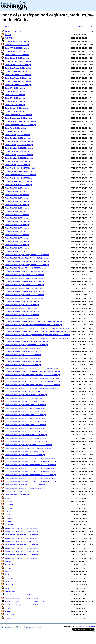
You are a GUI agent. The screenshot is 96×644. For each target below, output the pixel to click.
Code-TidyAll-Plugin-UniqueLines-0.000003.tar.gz (28, 448)
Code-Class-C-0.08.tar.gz (17, 58)
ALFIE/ (8, 35)
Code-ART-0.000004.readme (17, 41)
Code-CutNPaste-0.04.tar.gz (18, 71)
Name (7, 26)
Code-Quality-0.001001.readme (19, 141)
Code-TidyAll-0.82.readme (17, 228)
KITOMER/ (9, 565)
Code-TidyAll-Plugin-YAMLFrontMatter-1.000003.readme (30, 478)
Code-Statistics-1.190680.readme (20, 175)
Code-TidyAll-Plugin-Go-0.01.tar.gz (22, 305)
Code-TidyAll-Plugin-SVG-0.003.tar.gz (23, 365)
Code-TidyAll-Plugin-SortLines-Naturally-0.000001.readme (32, 371)
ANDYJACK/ (9, 38)
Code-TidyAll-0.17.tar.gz (17, 198)
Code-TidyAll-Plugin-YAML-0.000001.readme (25, 451)
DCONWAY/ (9, 501)
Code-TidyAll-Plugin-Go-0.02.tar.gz (22, 311)
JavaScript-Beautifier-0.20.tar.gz (21, 531)
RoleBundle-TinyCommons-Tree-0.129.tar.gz (25, 605)
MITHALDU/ (9, 578)
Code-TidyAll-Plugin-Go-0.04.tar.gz (22, 318)
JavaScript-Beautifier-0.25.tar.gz (21, 558)
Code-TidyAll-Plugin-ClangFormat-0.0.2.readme (27, 261)
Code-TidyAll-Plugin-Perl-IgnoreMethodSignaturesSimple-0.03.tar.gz (37, 338)
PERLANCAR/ (10, 591)
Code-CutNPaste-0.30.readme (18, 75)
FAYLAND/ (9, 508)
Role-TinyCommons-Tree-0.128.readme (22, 595)
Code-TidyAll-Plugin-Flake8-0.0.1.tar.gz (24, 278)
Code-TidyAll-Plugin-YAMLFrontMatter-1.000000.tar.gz (30, 461)
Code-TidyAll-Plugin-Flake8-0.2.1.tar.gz (24, 291)
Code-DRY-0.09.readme (15, 95)
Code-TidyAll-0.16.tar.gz (17, 191)
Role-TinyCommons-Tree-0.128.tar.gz (22, 598)
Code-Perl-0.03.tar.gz (15, 131)
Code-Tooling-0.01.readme (17, 491)
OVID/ (7, 588)
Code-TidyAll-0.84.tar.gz (17, 245)
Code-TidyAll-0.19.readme (17, 208)
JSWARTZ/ (9, 525)
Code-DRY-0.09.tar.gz (15, 98)
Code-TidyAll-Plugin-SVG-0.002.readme (23, 355)
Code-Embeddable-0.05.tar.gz (18, 118)
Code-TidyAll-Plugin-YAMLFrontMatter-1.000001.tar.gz (30, 468)
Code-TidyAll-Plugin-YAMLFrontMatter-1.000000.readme (30, 458)
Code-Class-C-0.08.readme (17, 55)
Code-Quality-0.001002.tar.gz (19, 151)
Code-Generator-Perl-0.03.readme (20, 121)
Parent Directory (13, 31)
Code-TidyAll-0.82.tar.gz (17, 231)
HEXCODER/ (9, 518)
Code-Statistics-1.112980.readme (20, 168)
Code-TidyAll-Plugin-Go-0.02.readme (22, 308)
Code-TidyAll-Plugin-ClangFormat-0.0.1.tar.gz (27, 258)
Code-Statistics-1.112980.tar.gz (20, 171)
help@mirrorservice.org (86, 626)
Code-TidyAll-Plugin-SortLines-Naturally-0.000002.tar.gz (32, 381)
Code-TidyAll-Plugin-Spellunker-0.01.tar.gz (26, 395)
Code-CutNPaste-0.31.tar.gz (18, 85)
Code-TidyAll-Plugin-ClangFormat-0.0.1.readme (27, 255)
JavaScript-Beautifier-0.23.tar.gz (21, 545)
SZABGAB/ (9, 618)
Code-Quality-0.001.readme (17, 135)
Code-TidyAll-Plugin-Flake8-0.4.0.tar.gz (24, 298)
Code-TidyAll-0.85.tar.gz (17, 251)
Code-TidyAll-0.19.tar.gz (17, 211)
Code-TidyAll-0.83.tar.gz (17, 238)
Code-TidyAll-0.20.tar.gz (17, 218)
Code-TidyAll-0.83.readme (17, 235)
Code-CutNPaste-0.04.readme (18, 68)
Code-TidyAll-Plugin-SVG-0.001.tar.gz (23, 351)
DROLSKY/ (9, 505)
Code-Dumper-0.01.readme (16, 108)
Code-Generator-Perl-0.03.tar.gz (20, 125)
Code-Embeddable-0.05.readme (18, 115)
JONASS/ (8, 521)
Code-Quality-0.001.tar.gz (17, 138)
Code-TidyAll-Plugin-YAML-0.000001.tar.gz (25, 455)
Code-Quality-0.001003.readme (19, 155)
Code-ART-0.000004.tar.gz (17, 45)
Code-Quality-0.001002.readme (19, 148)
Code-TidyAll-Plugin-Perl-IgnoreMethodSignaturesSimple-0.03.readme (37, 335)
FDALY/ (8, 511)
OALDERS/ (9, 585)
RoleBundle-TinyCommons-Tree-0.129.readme (25, 601)
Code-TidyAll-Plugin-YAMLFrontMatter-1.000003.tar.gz (30, 481)
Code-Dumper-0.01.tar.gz (16, 111)
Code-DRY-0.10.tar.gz (15, 105)
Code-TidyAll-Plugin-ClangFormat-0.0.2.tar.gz (27, 265)
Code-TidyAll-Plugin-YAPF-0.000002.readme (25, 485)
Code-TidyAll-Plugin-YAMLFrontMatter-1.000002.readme (30, 471)
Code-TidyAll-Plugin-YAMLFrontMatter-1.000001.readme (30, 465)
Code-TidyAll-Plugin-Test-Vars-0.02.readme (25, 411)
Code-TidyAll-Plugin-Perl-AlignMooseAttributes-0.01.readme (33, 321)
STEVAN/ (8, 611)
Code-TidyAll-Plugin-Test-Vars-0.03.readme (25, 418)
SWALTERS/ (9, 615)
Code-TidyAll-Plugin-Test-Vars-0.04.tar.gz (25, 428)
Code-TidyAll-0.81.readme (17, 221)
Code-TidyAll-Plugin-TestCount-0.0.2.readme (26, 438)
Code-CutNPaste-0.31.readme (18, 81)
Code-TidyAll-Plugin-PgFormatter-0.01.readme (26, 341)
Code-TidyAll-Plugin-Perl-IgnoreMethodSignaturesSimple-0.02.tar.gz (37, 331)
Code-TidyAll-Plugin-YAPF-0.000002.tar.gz (25, 488)
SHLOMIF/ (9, 608)
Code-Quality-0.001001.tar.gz (19, 145)
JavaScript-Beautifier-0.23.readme (21, 541)
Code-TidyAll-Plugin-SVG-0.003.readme (23, 361)
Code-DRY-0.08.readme (15, 88)
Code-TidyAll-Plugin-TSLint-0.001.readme (24, 398)
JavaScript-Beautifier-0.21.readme (21, 535)
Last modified (77, 26)
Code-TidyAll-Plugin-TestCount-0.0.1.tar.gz (26, 435)
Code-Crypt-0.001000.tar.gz (18, 65)
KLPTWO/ (8, 568)
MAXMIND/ (9, 571)
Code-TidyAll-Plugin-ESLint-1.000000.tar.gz (26, 271)
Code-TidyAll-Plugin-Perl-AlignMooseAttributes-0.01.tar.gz (33, 325)
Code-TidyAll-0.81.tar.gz (17, 225)
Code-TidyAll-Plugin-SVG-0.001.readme (23, 348)
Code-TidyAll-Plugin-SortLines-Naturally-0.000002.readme (32, 378)
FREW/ (7, 515)
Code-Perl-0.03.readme (15, 128)
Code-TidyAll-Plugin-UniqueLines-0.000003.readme (28, 445)
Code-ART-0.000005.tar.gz (17, 51)
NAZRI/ (8, 581)
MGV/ (7, 575)
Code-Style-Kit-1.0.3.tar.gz (18, 185)
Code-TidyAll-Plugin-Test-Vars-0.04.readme (25, 425)
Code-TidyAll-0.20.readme (17, 215)
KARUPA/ (8, 561)
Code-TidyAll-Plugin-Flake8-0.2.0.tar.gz (24, 285)
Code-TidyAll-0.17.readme (17, 195)
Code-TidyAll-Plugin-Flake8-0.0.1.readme (24, 275)
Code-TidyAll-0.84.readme (17, 241)
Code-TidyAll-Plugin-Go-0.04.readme (22, 315)
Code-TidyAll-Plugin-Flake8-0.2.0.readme (24, 281)
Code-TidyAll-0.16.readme (17, 188)
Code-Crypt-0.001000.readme (18, 61)
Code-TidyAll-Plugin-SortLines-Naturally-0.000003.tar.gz (32, 388)
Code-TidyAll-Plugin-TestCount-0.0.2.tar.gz (26, 441)
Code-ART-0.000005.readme (17, 48)
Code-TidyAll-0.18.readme (17, 201)
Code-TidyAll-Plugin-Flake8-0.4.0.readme (24, 295)
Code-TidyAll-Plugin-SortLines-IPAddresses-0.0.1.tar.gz (32, 368)
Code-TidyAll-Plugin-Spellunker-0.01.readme (26, 391)
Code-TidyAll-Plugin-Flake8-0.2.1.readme (24, 288)
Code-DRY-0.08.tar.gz (15, 91)
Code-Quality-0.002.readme (17, 161)
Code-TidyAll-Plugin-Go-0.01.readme (22, 301)
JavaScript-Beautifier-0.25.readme (21, 555)
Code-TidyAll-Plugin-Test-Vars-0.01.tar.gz (25, 408)
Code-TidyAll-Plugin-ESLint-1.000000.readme (26, 268)
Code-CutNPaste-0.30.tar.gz (18, 78)
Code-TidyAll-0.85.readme (17, 248)
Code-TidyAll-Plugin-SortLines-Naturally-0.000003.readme (32, 385)
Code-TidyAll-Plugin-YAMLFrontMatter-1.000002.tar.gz (30, 475)
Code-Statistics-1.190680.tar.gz (20, 178)
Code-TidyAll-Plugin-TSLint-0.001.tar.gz (24, 401)
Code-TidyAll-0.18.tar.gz (17, 205)
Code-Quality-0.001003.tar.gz (19, 158)
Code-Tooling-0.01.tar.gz (17, 495)
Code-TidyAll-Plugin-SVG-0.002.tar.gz (23, 358)
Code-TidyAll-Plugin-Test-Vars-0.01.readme (25, 405)
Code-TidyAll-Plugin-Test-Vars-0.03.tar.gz (25, 421)
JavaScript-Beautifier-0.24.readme (21, 548)
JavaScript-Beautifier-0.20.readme (21, 528)
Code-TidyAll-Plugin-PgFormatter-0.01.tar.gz (26, 345)
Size (92, 26)
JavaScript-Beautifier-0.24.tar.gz (21, 551)
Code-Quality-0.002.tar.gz (17, 165)
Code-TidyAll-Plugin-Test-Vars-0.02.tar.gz (25, 415)
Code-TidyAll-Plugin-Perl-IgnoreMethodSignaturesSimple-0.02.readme (37, 328)
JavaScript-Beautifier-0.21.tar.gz (21, 538)
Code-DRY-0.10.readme (15, 101)
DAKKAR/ (8, 498)
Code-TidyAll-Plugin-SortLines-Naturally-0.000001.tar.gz (32, 375)
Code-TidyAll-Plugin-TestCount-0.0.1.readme (26, 431)
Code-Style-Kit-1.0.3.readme (18, 181)
